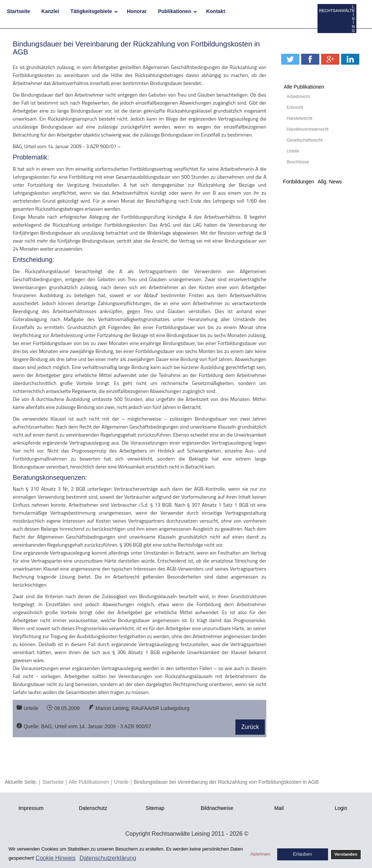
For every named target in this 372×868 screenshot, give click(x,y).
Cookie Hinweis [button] (56, 858)
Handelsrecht (300, 118)
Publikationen (175, 11)
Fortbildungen (299, 182)
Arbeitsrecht (298, 97)
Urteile (293, 151)
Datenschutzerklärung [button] (108, 858)
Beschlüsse (298, 162)
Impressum (31, 808)
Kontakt (215, 11)
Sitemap (155, 808)
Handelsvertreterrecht (308, 129)
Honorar (137, 11)
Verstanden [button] (346, 854)
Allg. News (330, 182)
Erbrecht (295, 108)
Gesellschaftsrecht (305, 140)
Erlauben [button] (303, 854)
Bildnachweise (217, 808)
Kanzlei (50, 11)
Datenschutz (93, 808)
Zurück (250, 727)
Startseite (19, 11)
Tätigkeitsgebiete (91, 11)
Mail (279, 808)
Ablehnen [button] (260, 854)
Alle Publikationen (304, 87)
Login (341, 808)
